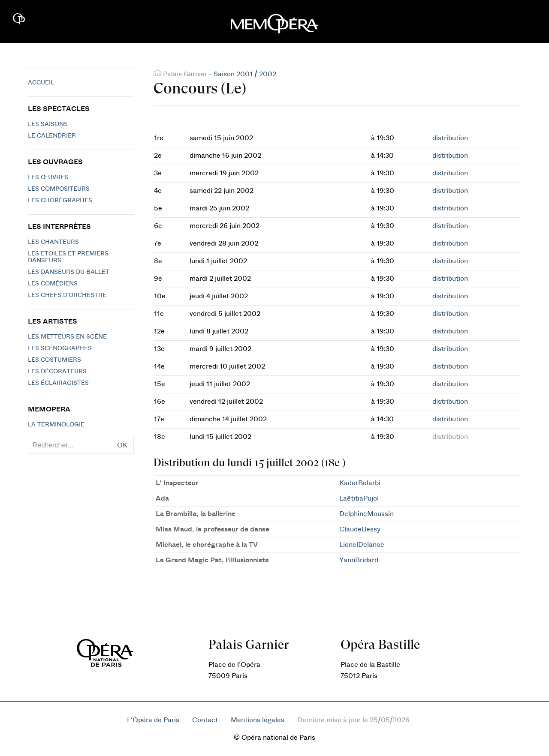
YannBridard (359, 560)
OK (122, 445)
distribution (450, 138)
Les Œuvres (48, 177)
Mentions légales (258, 720)
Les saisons (48, 124)
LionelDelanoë (362, 545)
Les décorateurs (57, 372)
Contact (205, 720)
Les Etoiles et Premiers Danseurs (68, 257)
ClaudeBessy (360, 529)
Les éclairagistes (58, 383)
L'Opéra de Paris (153, 720)
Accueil (41, 83)
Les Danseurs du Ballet (69, 272)
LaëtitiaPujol (359, 498)
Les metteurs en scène (67, 337)
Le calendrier (52, 136)
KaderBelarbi (360, 483)
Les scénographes (60, 348)
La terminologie (56, 425)
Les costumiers (54, 360)
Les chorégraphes (60, 201)
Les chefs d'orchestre (67, 295)
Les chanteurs (53, 242)
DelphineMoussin (367, 514)
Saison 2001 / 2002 (245, 74)
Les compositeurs (59, 189)
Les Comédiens (53, 284)
